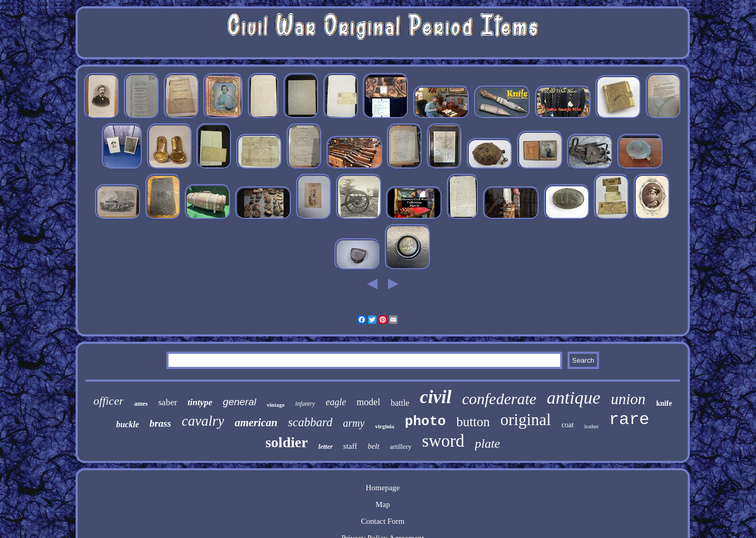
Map (383, 504)
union (628, 399)
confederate (499, 399)
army (354, 423)
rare (629, 420)
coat (567, 425)
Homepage (383, 488)
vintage (276, 405)
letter (325, 446)
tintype (200, 402)
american (256, 423)
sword (443, 441)
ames (141, 404)
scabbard (311, 422)
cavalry (203, 421)
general (240, 402)
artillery (401, 446)
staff (350, 446)
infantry (305, 404)
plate (488, 444)
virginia (385, 426)
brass (160, 423)
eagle (336, 402)
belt (374, 446)
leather (591, 426)
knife (664, 403)
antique (574, 398)
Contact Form (383, 521)
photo (425, 421)
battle (400, 403)
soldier (286, 442)
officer (108, 401)
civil (436, 397)
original (526, 420)
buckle (128, 424)
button (473, 422)
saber (167, 402)
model (368, 402)
